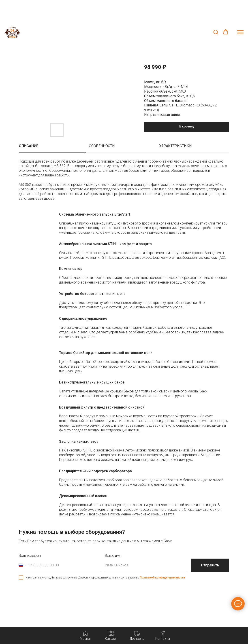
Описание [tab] (29, 146)
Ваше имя (113, 556)
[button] (216, 32)
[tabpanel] (124, 182)
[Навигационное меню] (240, 32)
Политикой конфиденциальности (162, 578)
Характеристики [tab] (175, 146)
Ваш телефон (30, 556)
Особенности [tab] (102, 146)
